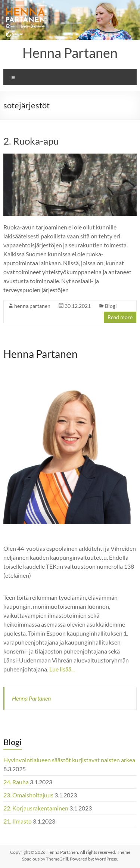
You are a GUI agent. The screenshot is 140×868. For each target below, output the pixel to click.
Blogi (111, 306)
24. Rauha (16, 782)
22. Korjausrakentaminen (36, 808)
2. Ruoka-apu (31, 141)
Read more (120, 317)
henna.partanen (32, 306)
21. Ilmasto (18, 821)
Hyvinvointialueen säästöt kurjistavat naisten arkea (69, 760)
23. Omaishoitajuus (28, 795)
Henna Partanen (70, 53)
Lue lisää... (62, 669)
